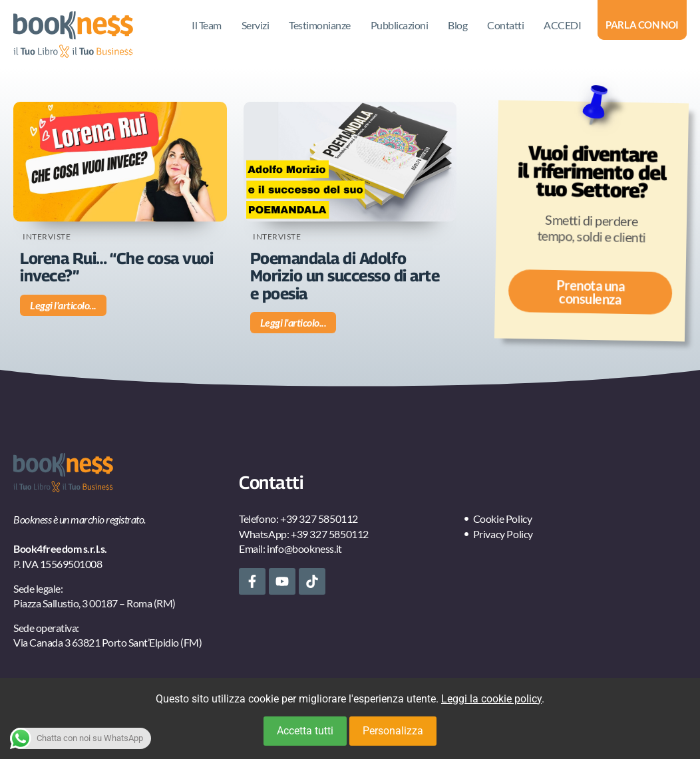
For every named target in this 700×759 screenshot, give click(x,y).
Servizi (256, 25)
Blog (457, 25)
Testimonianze (320, 25)
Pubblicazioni (400, 25)
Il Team (207, 25)
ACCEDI (562, 25)
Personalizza (393, 731)
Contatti (505, 25)
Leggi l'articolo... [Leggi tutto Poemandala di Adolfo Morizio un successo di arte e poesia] (293, 322)
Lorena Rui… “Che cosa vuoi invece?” (116, 267)
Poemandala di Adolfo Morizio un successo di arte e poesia (345, 276)
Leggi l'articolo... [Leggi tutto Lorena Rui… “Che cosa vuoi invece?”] (63, 305)
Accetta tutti (305, 731)
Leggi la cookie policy (491, 699)
